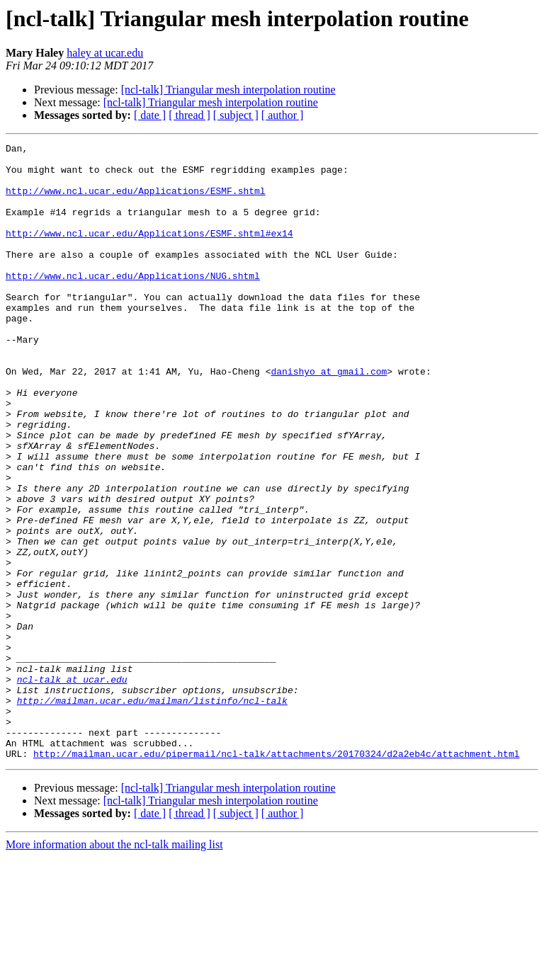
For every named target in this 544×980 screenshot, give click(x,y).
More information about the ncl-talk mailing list (114, 968)
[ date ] (150, 115)
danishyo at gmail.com (329, 418)
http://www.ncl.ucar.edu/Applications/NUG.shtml (133, 303)
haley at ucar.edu (105, 53)
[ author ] (283, 115)
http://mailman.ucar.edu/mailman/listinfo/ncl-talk (152, 813)
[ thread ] (189, 115)
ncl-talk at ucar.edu (72, 787)
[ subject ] (236, 115)
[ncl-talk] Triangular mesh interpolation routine (228, 90)
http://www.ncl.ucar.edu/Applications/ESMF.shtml (136, 201)
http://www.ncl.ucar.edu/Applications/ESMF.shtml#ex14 (149, 252)
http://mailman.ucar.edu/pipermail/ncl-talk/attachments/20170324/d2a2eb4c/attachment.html (276, 877)
